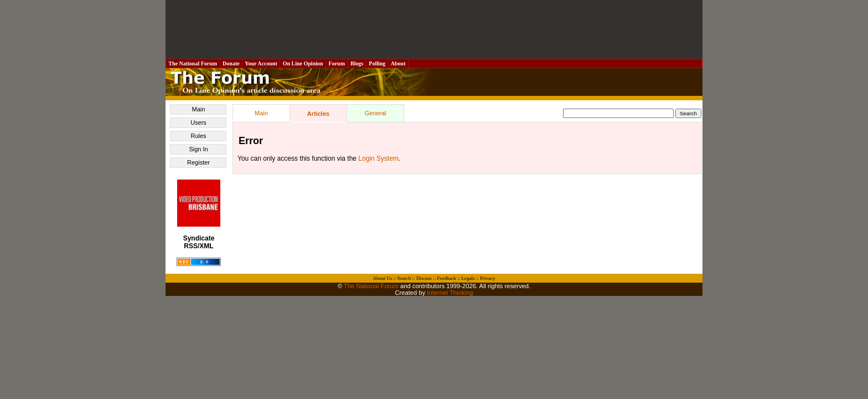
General (375, 113)
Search (404, 278)
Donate (231, 63)
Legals (468, 278)
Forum (337, 63)
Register (198, 162)
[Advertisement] (434, 29)
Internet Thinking (450, 293)
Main (199, 109)
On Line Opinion (303, 63)
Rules (198, 136)
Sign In (198, 149)
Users (198, 122)
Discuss (424, 278)
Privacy (488, 278)
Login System (378, 158)
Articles (318, 114)
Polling (377, 63)
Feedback (446, 278)
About (398, 63)
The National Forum (193, 63)
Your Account (261, 63)
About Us (383, 278)
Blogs (357, 63)
